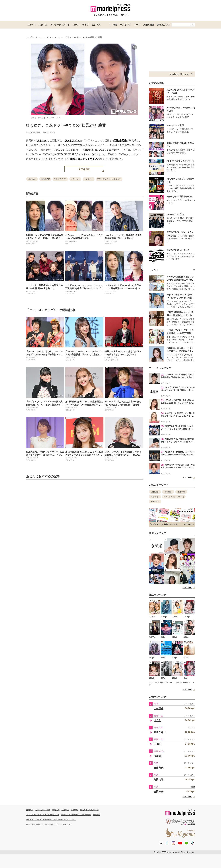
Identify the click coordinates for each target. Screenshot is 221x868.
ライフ (85, 25)
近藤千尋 (181, 492)
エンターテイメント (60, 25)
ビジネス (96, 25)
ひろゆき (42, 141)
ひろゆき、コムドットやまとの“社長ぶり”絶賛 (66, 125)
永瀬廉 (168, 492)
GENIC (158, 744)
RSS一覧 (96, 815)
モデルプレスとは (43, 810)
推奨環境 (65, 810)
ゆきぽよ (155, 497)
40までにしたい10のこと (174, 497)
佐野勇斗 (155, 502)
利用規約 (56, 810)
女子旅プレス (164, 25)
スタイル (43, 25)
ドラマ (137, 25)
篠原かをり (160, 732)
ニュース (31, 25)
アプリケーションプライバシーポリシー (43, 815)
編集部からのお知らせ (89, 810)
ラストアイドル (73, 141)
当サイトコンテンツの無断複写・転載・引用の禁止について (51, 820)
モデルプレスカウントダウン (109, 179)
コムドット (84, 159)
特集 (115, 25)
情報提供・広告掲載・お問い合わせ (76, 815)
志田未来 (159, 792)
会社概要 (30, 810)
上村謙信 (155, 492)
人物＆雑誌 (149, 25)
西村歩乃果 (120, 141)
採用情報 (74, 810)
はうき (157, 720)
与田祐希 (159, 780)
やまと (94, 159)
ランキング (125, 25)
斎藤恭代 (159, 768)
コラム (76, 25)
